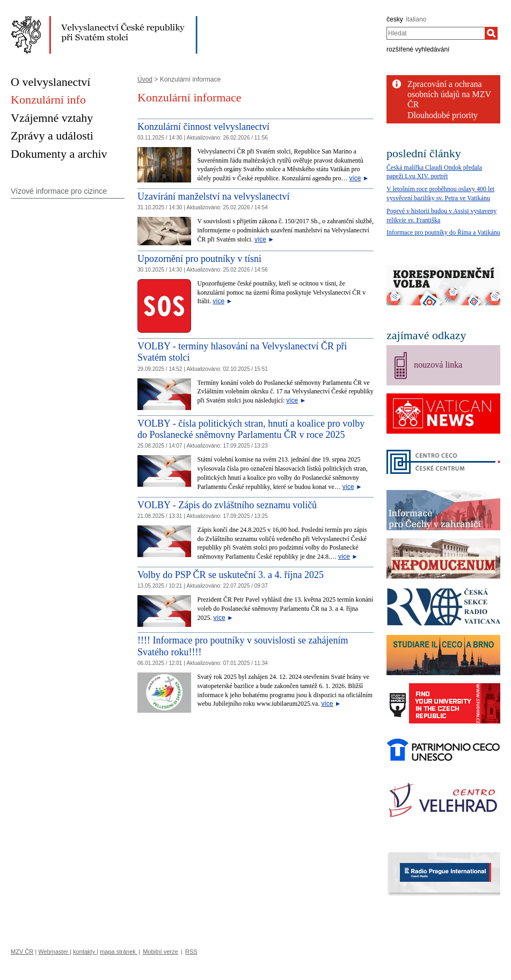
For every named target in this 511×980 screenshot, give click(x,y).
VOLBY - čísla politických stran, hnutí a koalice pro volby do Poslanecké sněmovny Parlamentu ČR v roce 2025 (251, 429)
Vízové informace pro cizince (59, 191)
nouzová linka (438, 365)
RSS (191, 952)
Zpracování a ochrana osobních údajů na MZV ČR (449, 94)
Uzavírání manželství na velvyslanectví (213, 196)
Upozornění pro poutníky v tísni (199, 259)
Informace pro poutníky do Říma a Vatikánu (443, 232)
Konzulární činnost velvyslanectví (203, 127)
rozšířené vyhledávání (418, 49)
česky (395, 19)
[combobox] (436, 33)
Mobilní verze (160, 952)
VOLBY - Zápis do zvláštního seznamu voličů (227, 505)
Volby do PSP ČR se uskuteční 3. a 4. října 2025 (231, 575)
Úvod (145, 79)
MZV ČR (22, 952)
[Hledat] (491, 33)
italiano (416, 19)
